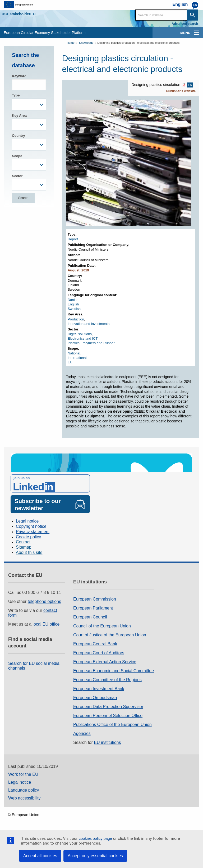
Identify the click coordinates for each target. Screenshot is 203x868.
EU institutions (107, 742)
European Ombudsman (95, 698)
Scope (17, 156)
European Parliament (93, 608)
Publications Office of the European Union (112, 725)
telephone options (44, 601)
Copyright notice (31, 526)
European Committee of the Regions (107, 680)
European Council (90, 617)
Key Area (19, 116)
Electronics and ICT (83, 338)
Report (73, 239)
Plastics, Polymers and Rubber (91, 343)
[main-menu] (197, 33)
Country (19, 136)
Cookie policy (28, 537)
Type (16, 95)
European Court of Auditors (99, 653)
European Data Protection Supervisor (108, 707)
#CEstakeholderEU (19, 14)
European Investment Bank (99, 689)
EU (70, 362)
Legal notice (27, 521)
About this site (29, 552)
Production (76, 319)
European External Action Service (105, 662)
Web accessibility (24, 798)
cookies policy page (95, 838)
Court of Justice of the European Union (110, 635)
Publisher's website (181, 91)
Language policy (24, 790)
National (74, 353)
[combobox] (29, 104)
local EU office (46, 624)
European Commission (95, 599)
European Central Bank (95, 644)
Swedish (74, 309)
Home (70, 43)
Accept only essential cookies (95, 856)
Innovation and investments (89, 324)
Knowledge (86, 43)
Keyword (19, 76)
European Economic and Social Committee (114, 671)
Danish (73, 300)
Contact (23, 542)
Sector (17, 176)
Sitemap (24, 547)
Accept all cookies (40, 856)
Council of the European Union (102, 626)
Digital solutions (80, 334)
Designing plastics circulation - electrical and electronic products (138, 43)
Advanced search (185, 24)
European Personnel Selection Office (108, 716)
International (77, 358)
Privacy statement (33, 532)
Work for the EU (23, 774)
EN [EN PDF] (190, 85)
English (73, 304)
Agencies (82, 733)
